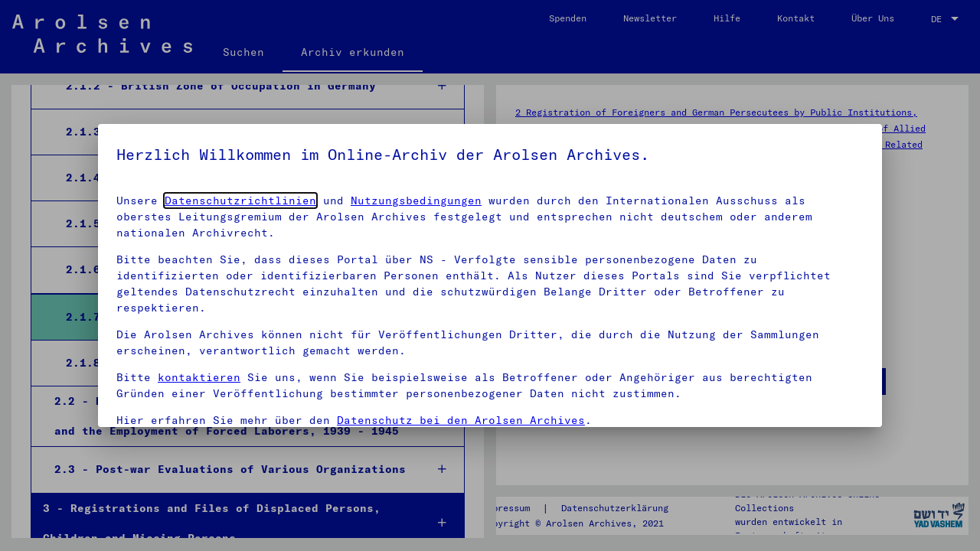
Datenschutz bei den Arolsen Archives (461, 420)
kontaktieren (199, 377)
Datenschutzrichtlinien (240, 201)
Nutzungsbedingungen (416, 201)
